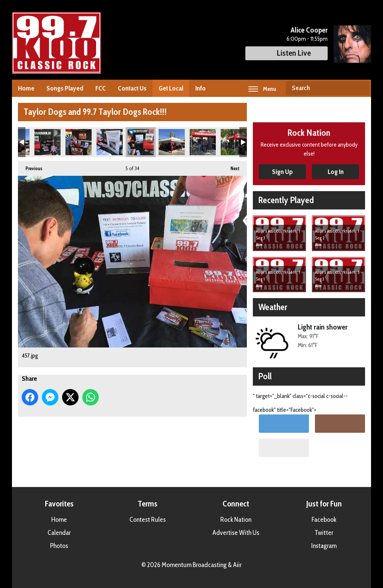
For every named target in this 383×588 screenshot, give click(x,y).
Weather (273, 307)
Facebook (324, 520)
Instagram (324, 546)
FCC (101, 88)
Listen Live (287, 53)
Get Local (171, 88)
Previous (30, 166)
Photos (59, 546)
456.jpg (110, 142)
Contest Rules (148, 520)
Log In (336, 172)
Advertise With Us (236, 533)
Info (200, 88)
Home (26, 88)
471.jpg (203, 142)
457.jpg (141, 142)
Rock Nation (236, 520)
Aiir (237, 565)
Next (231, 166)
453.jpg (48, 142)
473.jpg (234, 142)
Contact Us (132, 88)
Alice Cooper (309, 30)
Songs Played (65, 88)
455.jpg (79, 142)
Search (361, 88)
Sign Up (282, 172)
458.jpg (172, 142)
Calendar (59, 533)
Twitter (324, 533)
